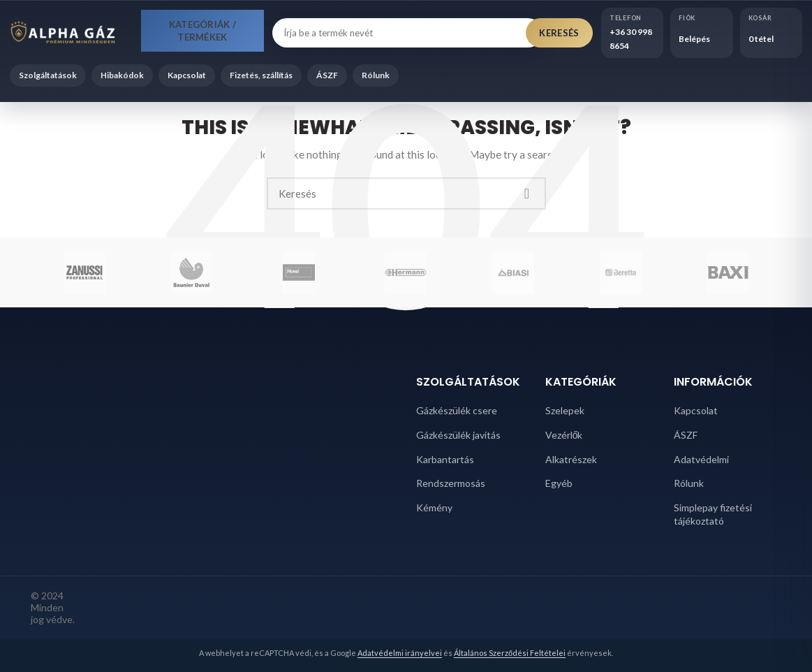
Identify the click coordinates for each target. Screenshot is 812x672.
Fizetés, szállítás (261, 75)
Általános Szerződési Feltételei (510, 653)
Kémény (434, 507)
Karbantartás (445, 459)
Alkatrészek (571, 459)
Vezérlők (564, 435)
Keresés (559, 33)
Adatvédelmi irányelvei (400, 653)
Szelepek (565, 410)
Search (527, 193)
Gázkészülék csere (457, 410)
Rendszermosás (451, 483)
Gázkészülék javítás (458, 435)
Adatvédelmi (701, 459)
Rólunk (376, 75)
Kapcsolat (187, 75)
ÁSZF (327, 75)
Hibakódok (122, 75)
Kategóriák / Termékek (203, 31)
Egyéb (559, 483)
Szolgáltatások (48, 75)
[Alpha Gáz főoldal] (71, 33)
